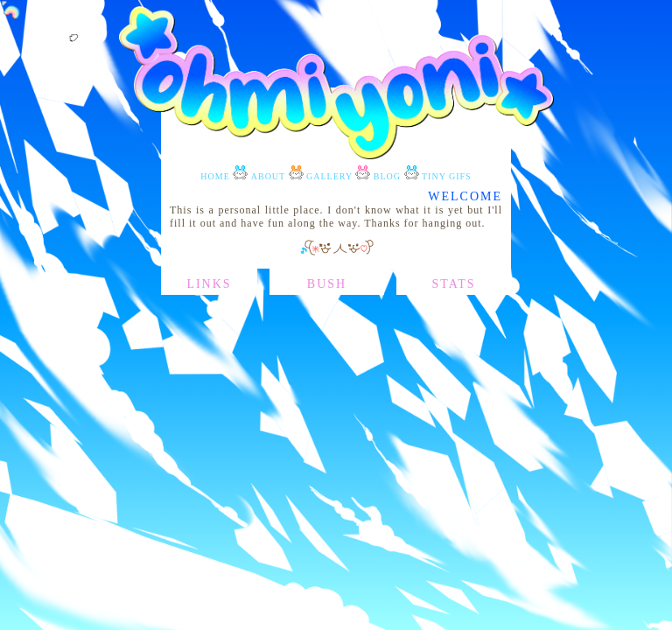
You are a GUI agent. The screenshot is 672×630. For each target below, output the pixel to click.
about (268, 176)
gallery (329, 176)
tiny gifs (447, 176)
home (215, 176)
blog (387, 176)
